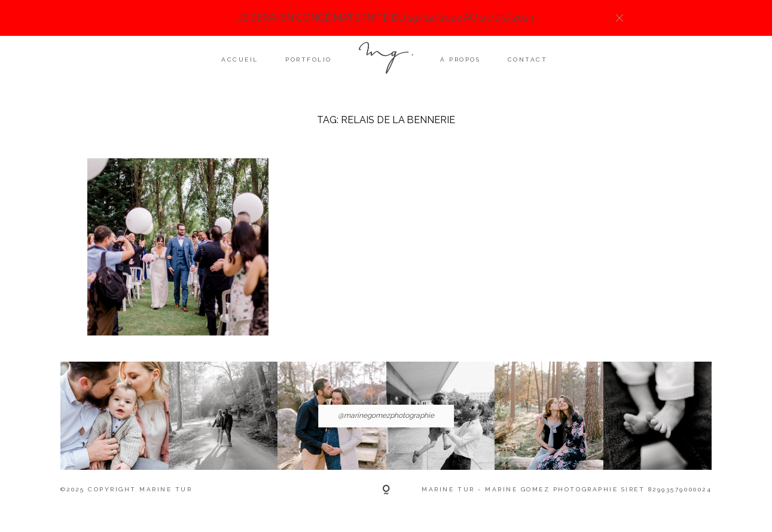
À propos (460, 60)
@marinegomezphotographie (386, 415)
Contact (528, 60)
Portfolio (309, 60)
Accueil (240, 60)
